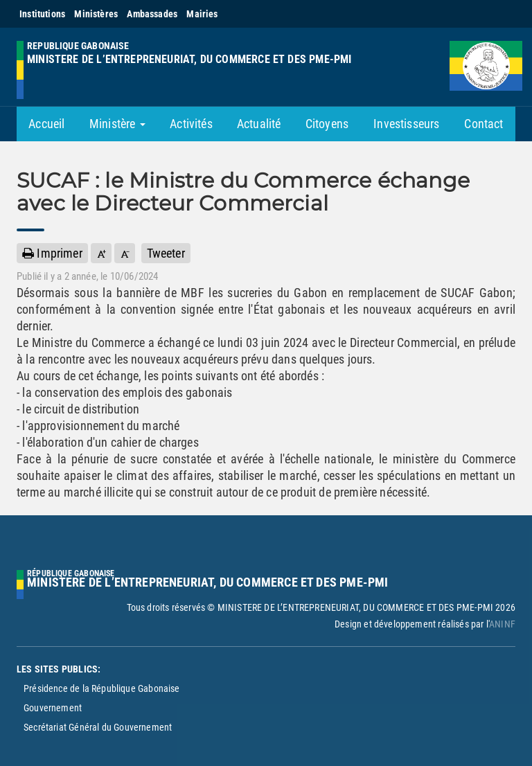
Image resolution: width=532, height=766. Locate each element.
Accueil (46, 124)
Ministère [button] (117, 124)
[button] (101, 253)
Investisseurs (406, 124)
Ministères (96, 14)
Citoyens (327, 124)
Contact (484, 124)
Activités (191, 124)
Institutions (42, 14)
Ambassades (152, 14)
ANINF (502, 624)
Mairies (202, 14)
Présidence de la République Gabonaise (102, 688)
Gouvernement (53, 708)
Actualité (259, 124)
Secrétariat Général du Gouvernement (98, 727)
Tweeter (166, 253)
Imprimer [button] (52, 253)
